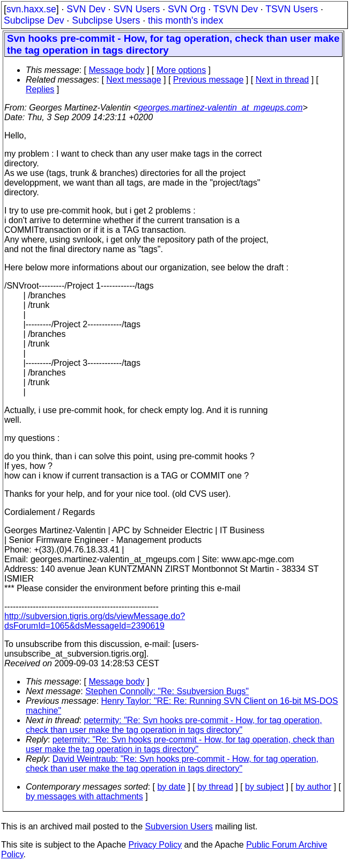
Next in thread (283, 80)
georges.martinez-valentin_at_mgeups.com (221, 108)
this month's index (185, 20)
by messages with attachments (84, 796)
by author (313, 787)
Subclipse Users (106, 20)
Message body (116, 70)
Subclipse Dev (34, 20)
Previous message (209, 80)
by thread (215, 787)
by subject (264, 787)
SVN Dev (86, 9)
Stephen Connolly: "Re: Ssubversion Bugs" (167, 691)
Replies (40, 89)
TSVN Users (292, 9)
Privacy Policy (155, 845)
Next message (133, 80)
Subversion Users (179, 826)
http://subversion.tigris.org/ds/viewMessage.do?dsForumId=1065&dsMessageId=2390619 (95, 621)
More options (181, 70)
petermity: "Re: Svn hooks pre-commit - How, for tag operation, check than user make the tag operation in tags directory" (174, 725)
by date (171, 787)
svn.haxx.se (31, 9)
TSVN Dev (236, 9)
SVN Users (136, 9)
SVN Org (187, 9)
